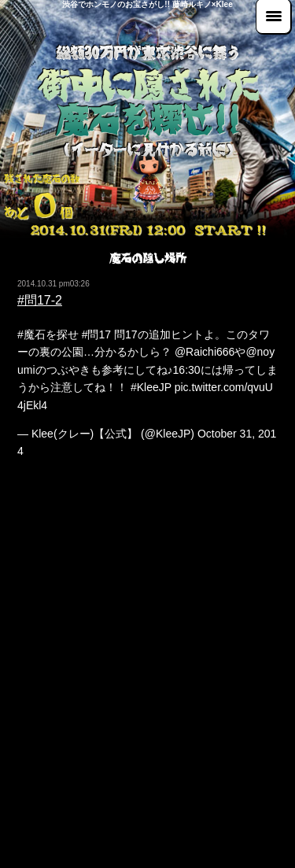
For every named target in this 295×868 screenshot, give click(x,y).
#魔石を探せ (48, 334)
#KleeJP (151, 387)
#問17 (96, 334)
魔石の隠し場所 (148, 258)
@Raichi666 (205, 352)
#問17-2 (40, 300)
